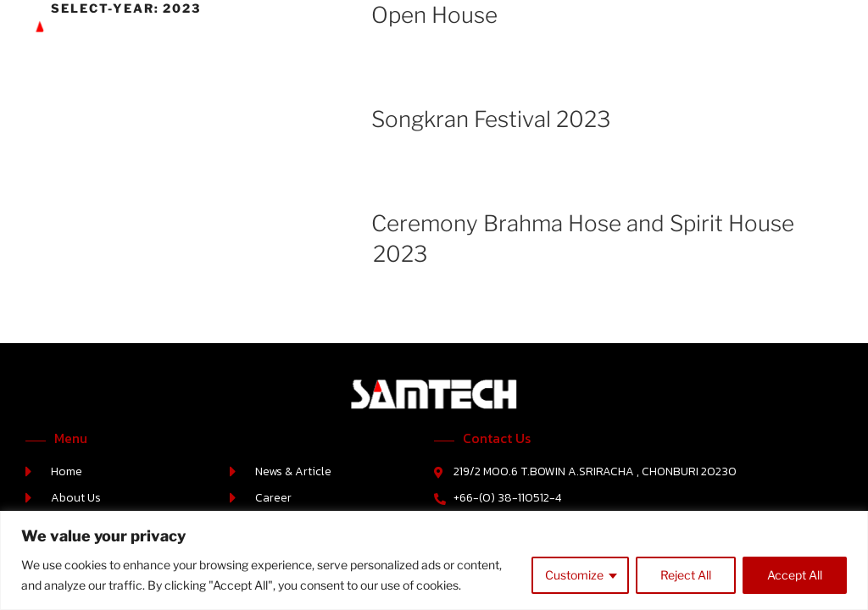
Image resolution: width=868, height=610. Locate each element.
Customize (574, 575)
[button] (843, 34)
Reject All (686, 575)
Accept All (795, 575)
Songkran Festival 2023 (491, 119)
